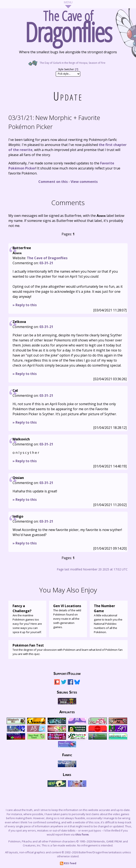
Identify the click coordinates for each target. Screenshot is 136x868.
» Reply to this (25, 305)
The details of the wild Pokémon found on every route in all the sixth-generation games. (68, 616)
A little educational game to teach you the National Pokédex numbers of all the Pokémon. (109, 619)
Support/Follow (67, 673)
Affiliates (67, 712)
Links (67, 774)
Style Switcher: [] (68, 69)
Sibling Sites (67, 692)
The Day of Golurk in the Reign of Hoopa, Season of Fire (68, 63)
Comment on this (53, 182)
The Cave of (68, 25)
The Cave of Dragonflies (47, 258)
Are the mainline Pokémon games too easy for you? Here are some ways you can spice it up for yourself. (27, 619)
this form (82, 834)
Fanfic (67, 755)
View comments (84, 182)
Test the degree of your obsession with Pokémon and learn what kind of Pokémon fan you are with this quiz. (68, 649)
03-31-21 (46, 263)
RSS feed (68, 863)
